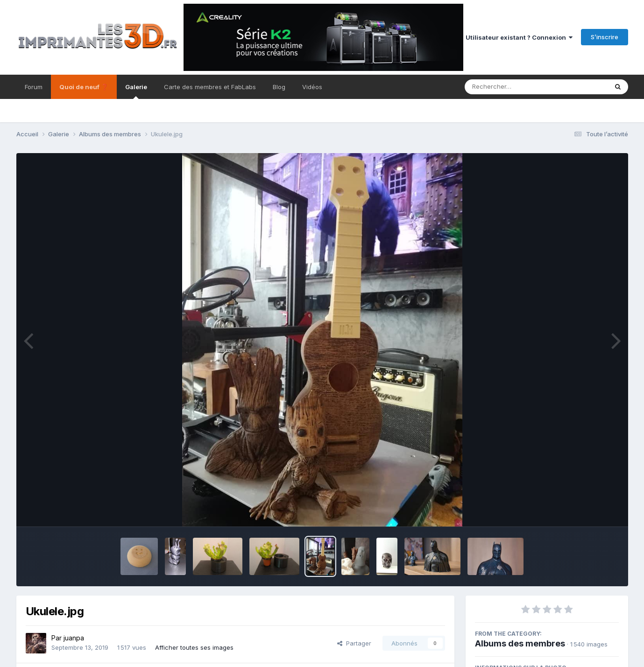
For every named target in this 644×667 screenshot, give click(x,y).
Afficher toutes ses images (194, 647)
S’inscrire (605, 37)
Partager (354, 643)
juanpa (74, 638)
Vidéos (312, 87)
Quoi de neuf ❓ (84, 87)
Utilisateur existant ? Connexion (519, 37)
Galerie (136, 91)
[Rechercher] (509, 87)
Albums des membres (520, 643)
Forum (34, 87)
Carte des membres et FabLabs (210, 87)
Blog (279, 87)
